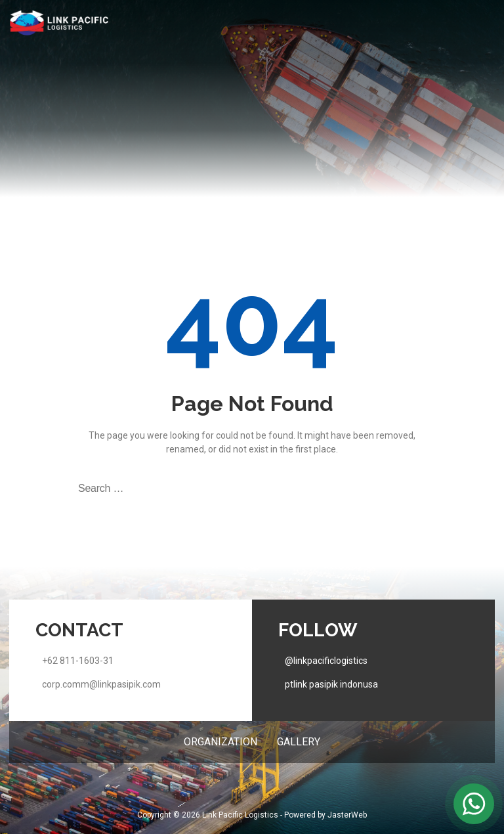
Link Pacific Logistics (240, 815)
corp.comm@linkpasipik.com (101, 684)
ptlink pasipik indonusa (331, 684)
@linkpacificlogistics (326, 661)
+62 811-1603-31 (78, 661)
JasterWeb (347, 815)
